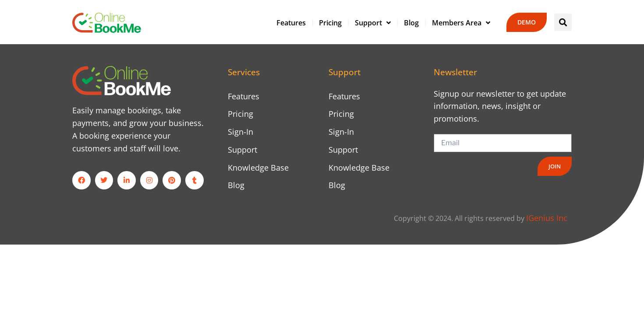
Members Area (461, 23)
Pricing (330, 23)
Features (291, 23)
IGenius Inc (547, 218)
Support (373, 23)
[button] (563, 22)
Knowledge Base (258, 168)
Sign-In (241, 132)
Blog (411, 23)
